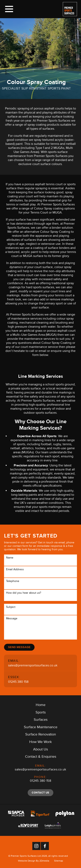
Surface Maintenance (41, 728)
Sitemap (59, 861)
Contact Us (40, 793)
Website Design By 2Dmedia (34, 861)
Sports (41, 713)
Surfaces (41, 720)
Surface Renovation (41, 735)
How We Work (40, 743)
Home (41, 706)
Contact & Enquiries (41, 757)
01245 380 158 (18, 682)
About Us (40, 750)
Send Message (19, 647)
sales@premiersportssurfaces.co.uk (33, 666)
